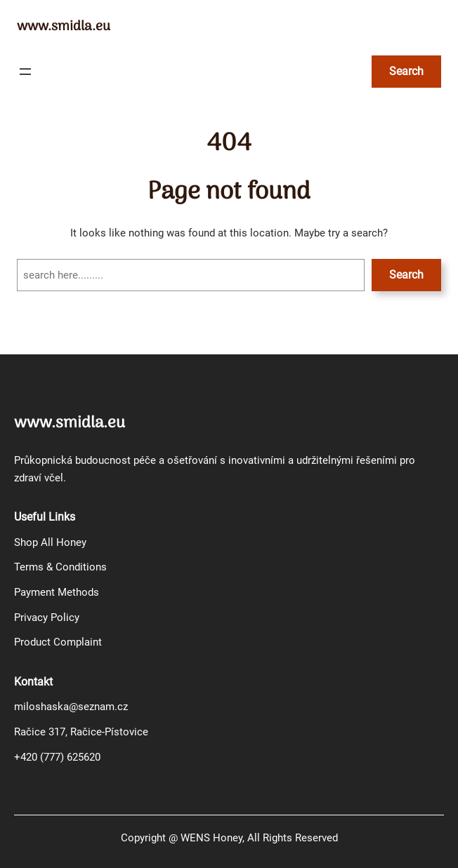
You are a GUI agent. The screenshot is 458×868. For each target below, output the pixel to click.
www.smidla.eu (64, 27)
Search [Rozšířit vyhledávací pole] (406, 71)
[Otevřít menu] (25, 72)
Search (406, 275)
